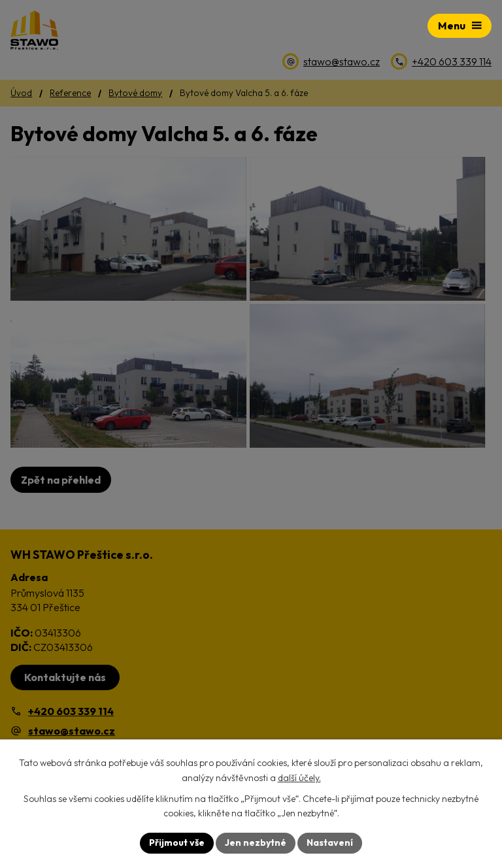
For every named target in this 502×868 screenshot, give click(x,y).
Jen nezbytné (256, 843)
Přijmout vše (177, 843)
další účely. (299, 778)
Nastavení (330, 843)
